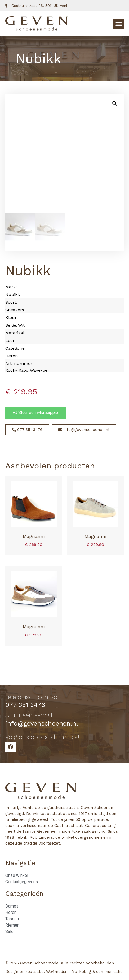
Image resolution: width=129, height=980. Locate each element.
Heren (12, 356)
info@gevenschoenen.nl (42, 723)
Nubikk (13, 295)
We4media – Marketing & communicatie (84, 972)
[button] (119, 24)
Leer (10, 341)
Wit (21, 325)
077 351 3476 (25, 705)
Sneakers (15, 310)
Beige (11, 325)
